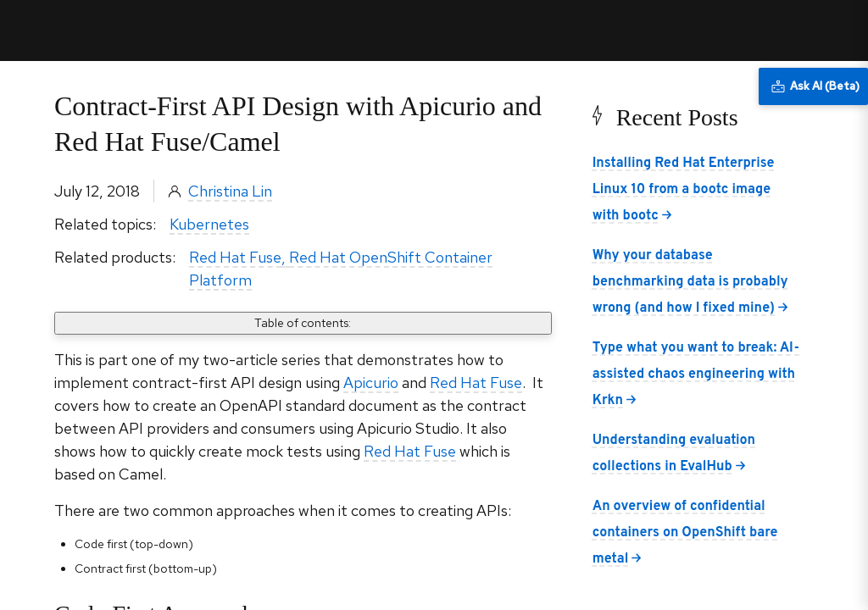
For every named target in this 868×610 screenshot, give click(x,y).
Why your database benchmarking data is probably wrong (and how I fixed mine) (690, 282)
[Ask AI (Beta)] (813, 86)
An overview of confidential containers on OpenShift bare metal (685, 533)
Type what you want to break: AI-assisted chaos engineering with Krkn (696, 374)
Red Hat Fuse (235, 257)
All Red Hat (776, 30)
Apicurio (371, 383)
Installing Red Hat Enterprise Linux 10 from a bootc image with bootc (684, 190)
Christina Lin (230, 191)
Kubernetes (209, 224)
